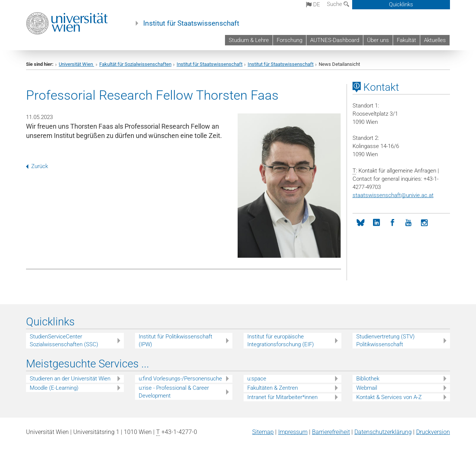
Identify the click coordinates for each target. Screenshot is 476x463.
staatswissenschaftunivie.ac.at (393, 195)
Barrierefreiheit (331, 432)
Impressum (293, 432)
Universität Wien (76, 64)
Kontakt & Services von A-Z (389, 397)
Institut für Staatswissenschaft (191, 23)
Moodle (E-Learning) (54, 388)
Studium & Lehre (249, 40)
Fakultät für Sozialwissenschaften (135, 64)
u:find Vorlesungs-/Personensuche (180, 379)
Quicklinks (401, 4)
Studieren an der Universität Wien (70, 379)
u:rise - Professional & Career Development (174, 392)
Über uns (378, 40)
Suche (338, 4)
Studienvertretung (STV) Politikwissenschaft (385, 340)
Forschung (290, 40)
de (313, 4)
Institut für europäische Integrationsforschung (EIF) (281, 340)
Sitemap (263, 432)
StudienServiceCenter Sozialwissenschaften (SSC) (64, 340)
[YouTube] (409, 223)
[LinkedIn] (377, 223)
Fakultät (406, 40)
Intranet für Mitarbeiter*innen (282, 397)
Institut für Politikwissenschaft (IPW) (176, 340)
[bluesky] (361, 223)
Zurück (37, 166)
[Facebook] (393, 223)
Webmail (367, 388)
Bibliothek (368, 379)
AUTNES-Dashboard (335, 40)
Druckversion (433, 432)
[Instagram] (424, 223)
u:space (257, 379)
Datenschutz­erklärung (383, 432)
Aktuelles (435, 40)
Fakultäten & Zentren (273, 388)
